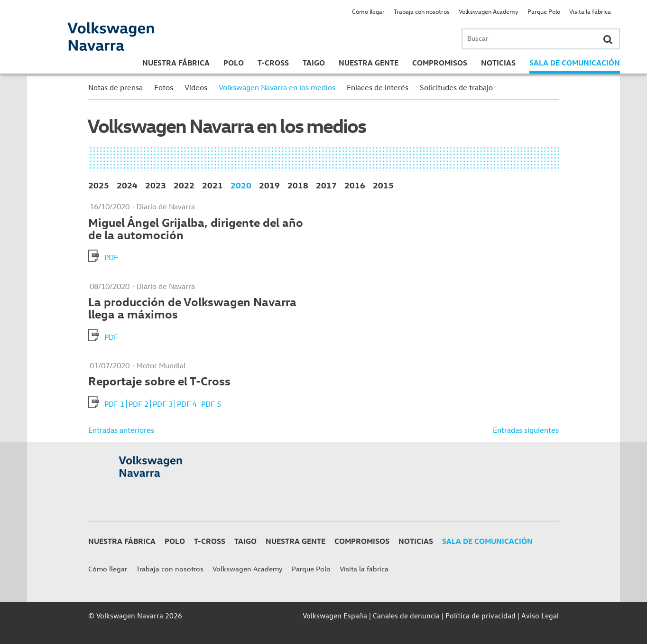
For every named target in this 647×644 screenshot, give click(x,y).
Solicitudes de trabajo (456, 87)
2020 (241, 185)
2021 (213, 185)
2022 (184, 185)
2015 (383, 185)
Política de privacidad (481, 616)
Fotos (164, 87)
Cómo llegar (368, 11)
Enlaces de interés (378, 87)
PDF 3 (163, 404)
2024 (127, 185)
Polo (234, 63)
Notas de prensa (116, 87)
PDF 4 (187, 404)
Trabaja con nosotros (422, 11)
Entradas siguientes (526, 430)
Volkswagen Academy (489, 11)
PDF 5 (211, 404)
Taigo (314, 63)
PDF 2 (139, 404)
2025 (99, 185)
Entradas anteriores (121, 430)
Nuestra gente (369, 63)
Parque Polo (544, 11)
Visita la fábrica (590, 11)
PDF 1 (114, 404)
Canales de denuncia (406, 616)
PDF (111, 257)
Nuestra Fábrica (176, 63)
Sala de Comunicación (575, 63)
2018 (298, 185)
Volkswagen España (335, 616)
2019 (269, 185)
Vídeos (196, 87)
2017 (326, 185)
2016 (355, 185)
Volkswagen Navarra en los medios (277, 87)
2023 (156, 185)
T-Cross (273, 63)
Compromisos (440, 63)
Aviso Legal (540, 616)
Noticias (498, 63)
